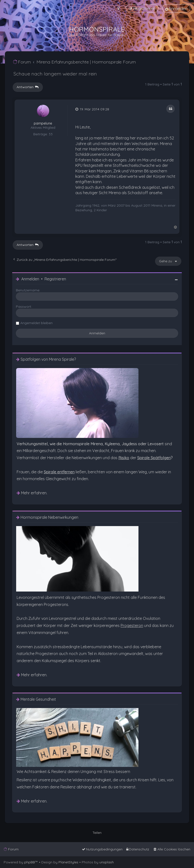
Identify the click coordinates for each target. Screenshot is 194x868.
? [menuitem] (155, 458)
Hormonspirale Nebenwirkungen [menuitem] (49, 517)
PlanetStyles (68, 862)
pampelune (43, 123)
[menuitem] (176, 8)
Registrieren (55, 279)
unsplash (107, 862)
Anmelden (30, 279)
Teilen (97, 833)
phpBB (30, 862)
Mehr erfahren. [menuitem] (34, 493)
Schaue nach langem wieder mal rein (55, 74)
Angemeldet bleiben (36, 323)
